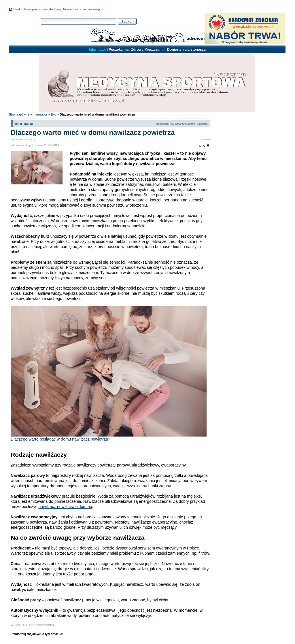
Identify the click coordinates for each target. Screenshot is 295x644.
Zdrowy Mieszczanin (148, 50)
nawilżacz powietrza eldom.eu (65, 507)
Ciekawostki (189, 124)
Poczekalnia (119, 50)
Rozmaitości (162, 124)
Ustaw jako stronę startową (41, 9)
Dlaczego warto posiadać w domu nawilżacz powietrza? (60, 439)
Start (17, 9)
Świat (178, 124)
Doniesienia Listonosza (186, 50)
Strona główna (19, 114)
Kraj (172, 124)
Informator (97, 50)
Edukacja (202, 124)
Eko (53, 114)
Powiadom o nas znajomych (83, 9)
